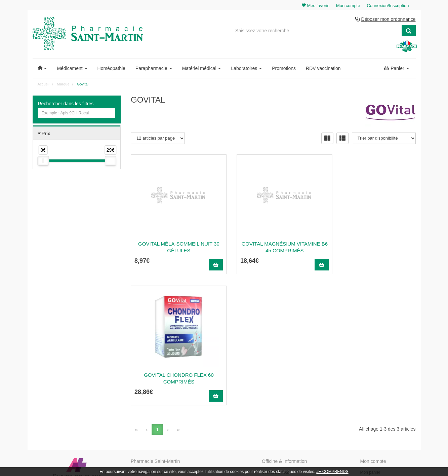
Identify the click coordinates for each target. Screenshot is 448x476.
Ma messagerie (374, 371)
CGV (266, 393)
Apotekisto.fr (298, 461)
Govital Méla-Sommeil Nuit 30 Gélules (175, 247)
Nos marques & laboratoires (156, 402)
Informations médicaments (286, 371)
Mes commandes (376, 356)
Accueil (44, 84)
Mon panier (370, 342)
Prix (46, 134)
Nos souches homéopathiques (158, 394)
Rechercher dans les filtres (66, 104)
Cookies (269, 408)
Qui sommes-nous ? (280, 349)
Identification (372, 349)
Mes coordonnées (376, 364)
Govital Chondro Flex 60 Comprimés (372, 247)
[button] (42, 69)
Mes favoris (371, 378)
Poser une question (279, 364)
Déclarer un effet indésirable (287, 378)
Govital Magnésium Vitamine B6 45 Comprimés (273, 247)
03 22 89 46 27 (147, 342)
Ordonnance (273, 356)
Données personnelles (282, 400)
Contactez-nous (276, 342)
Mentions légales (277, 386)
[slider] (43, 161)
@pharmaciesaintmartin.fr (163, 349)
